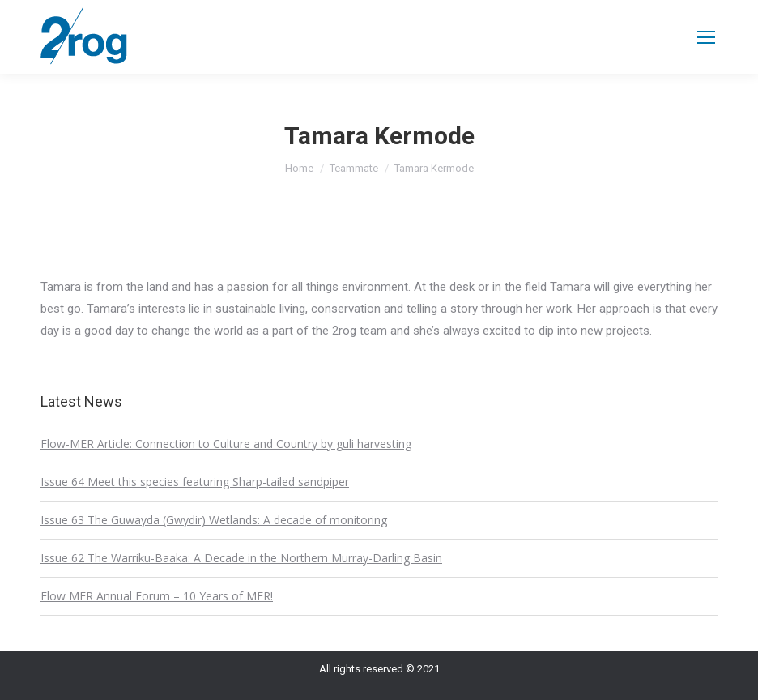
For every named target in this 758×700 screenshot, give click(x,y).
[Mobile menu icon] (706, 37)
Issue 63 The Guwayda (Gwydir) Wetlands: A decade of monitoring (214, 520)
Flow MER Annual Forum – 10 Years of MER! (157, 596)
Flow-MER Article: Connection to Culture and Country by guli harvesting (226, 444)
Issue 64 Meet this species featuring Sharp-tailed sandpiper (195, 482)
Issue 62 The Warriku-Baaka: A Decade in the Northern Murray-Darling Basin (241, 558)
